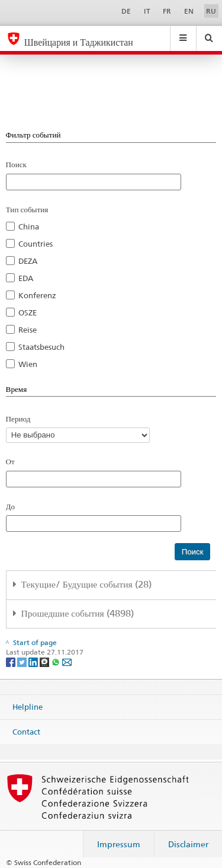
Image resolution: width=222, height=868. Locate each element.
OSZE (28, 312)
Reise (28, 330)
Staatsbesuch (41, 347)
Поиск (16, 164)
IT (147, 11)
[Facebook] (12, 661)
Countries (36, 244)
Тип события (27, 209)
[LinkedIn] (34, 661)
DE (126, 11)
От (10, 461)
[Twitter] (23, 661)
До (11, 506)
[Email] (67, 661)
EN (189, 11)
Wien (28, 364)
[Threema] (45, 661)
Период (18, 419)
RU (211, 11)
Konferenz (37, 295)
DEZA (28, 261)
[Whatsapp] (57, 661)
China (29, 226)
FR (167, 11)
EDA (26, 278)
